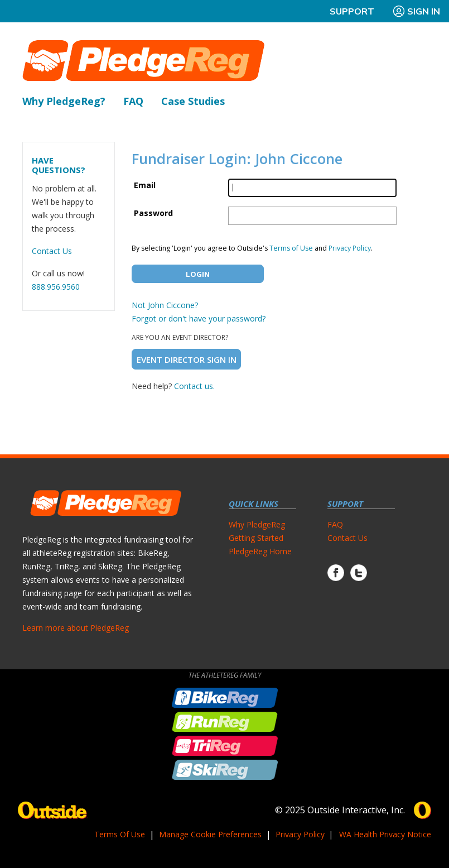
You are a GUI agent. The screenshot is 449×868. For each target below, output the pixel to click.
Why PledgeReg (257, 524)
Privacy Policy (350, 248)
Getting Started (256, 538)
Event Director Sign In (187, 359)
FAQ (133, 101)
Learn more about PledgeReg (76, 628)
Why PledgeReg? (64, 101)
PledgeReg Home (260, 551)
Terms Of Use (120, 834)
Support (352, 11)
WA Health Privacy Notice (385, 834)
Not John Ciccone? (165, 305)
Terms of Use (291, 248)
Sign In (416, 11)
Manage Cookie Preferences (210, 834)
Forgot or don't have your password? (199, 318)
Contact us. (194, 386)
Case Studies (193, 101)
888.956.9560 (56, 287)
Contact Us (52, 251)
